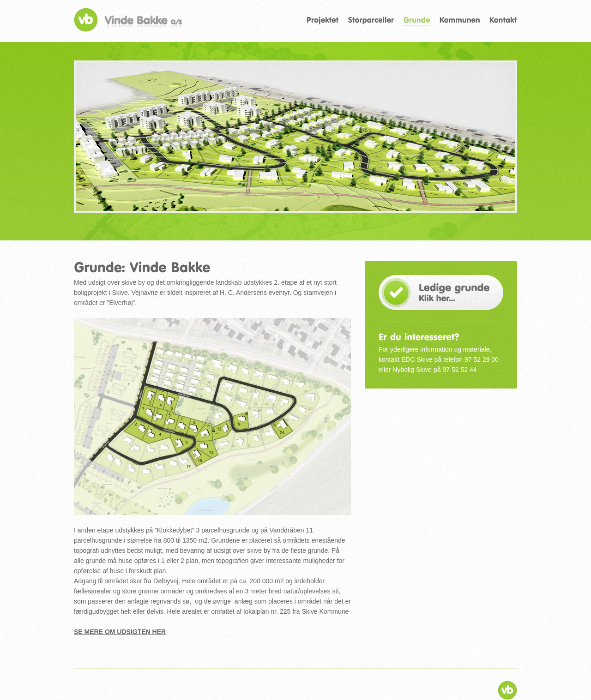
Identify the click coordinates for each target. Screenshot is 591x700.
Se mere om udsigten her (120, 632)
